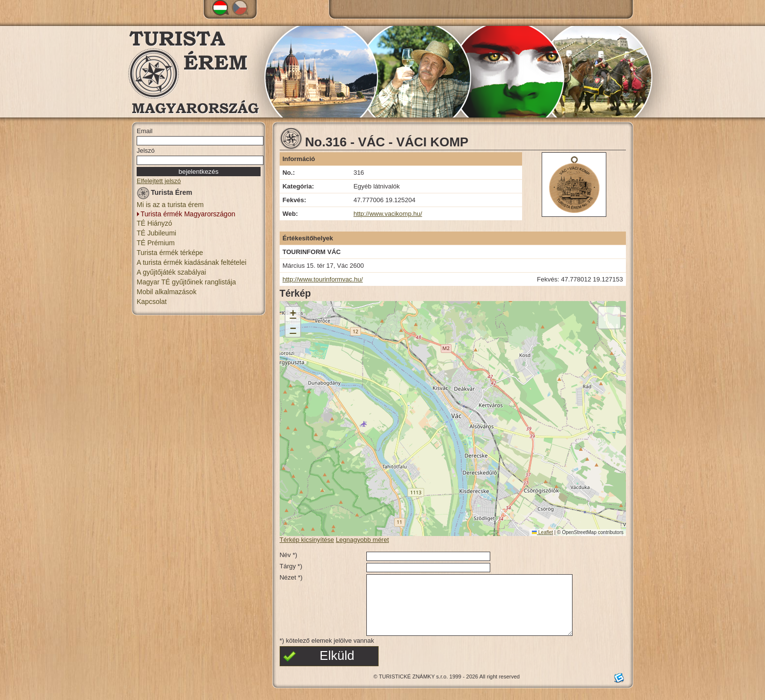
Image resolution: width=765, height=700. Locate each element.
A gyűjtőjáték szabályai (171, 272)
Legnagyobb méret (362, 540)
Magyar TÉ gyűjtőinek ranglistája (186, 282)
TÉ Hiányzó (154, 223)
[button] (293, 315)
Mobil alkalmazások (167, 292)
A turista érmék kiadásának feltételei (191, 262)
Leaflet (542, 532)
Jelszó (146, 151)
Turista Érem (165, 194)
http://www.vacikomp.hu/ (388, 214)
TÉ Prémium (156, 243)
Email (145, 131)
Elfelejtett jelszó (159, 181)
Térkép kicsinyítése (307, 540)
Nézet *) (291, 577)
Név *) (288, 555)
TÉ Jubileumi (156, 233)
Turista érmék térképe (170, 253)
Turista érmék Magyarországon (188, 214)
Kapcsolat (152, 302)
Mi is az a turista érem (170, 205)
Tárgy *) (291, 566)
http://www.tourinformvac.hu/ (323, 279)
